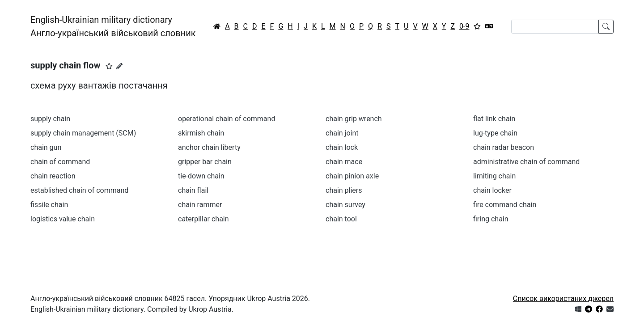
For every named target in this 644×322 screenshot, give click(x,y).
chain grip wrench (354, 119)
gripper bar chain (205, 162)
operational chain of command (227, 119)
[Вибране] (477, 26)
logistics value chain (63, 219)
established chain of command (79, 190)
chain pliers (344, 190)
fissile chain (49, 205)
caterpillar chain (203, 219)
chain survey (345, 205)
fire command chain (505, 205)
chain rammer (200, 205)
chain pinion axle (352, 176)
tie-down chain (201, 176)
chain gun (46, 147)
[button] (109, 66)
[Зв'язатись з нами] (610, 309)
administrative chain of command (526, 162)
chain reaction (53, 176)
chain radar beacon (504, 147)
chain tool (341, 219)
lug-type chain (495, 133)
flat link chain (494, 119)
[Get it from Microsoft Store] (578, 309)
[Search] (555, 27)
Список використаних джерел (563, 299)
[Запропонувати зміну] (119, 66)
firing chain (491, 219)
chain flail (193, 190)
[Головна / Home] (217, 26)
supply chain (50, 119)
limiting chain (494, 176)
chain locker (492, 190)
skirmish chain (201, 133)
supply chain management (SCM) (83, 133)
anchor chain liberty (209, 147)
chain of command (60, 162)
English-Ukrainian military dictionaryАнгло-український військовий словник (113, 26)
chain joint (342, 133)
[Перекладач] (489, 26)
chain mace (344, 162)
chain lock (342, 147)
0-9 (464, 26)
